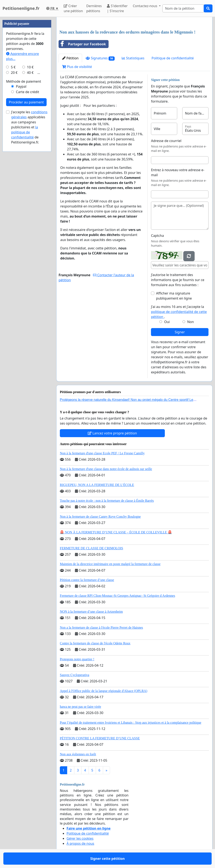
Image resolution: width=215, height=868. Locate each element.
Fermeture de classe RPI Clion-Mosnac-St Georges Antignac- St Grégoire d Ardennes (117, 596)
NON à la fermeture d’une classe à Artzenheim (91, 612)
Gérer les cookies (80, 838)
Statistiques (133, 58)
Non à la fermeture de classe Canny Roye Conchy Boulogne (100, 517)
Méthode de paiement (24, 81)
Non (190, 322)
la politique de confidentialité (25, 132)
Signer (180, 332)
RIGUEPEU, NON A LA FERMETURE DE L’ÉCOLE (97, 485)
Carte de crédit (28, 92)
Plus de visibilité (77, 67)
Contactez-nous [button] (145, 6)
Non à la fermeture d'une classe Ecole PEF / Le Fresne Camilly (102, 453)
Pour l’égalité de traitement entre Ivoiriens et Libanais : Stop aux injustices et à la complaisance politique (131, 723)
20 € (14, 73)
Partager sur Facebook (82, 44)
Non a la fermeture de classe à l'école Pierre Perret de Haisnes (101, 628)
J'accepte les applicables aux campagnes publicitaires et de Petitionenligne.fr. (29, 127)
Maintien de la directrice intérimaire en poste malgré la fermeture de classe (110, 564)
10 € (30, 67)
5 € (13, 67)
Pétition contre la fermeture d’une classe (87, 580)
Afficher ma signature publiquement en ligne (174, 296)
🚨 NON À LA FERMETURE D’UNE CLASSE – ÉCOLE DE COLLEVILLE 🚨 (116, 532)
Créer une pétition (73, 8)
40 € (30, 73)
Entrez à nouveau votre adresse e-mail (178, 172)
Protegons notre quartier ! (77, 659)
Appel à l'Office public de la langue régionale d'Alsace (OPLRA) (104, 691)
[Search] (183, 8)
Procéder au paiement (26, 102)
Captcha (157, 236)
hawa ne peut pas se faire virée (80, 707)
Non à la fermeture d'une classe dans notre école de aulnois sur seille (106, 469)
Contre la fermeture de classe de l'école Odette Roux (95, 643)
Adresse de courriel (166, 141)
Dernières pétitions (94, 8)
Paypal (21, 86)
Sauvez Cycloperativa (75, 675)
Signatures (100, 58)
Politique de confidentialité (173, 58)
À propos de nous (80, 843)
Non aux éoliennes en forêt (78, 754)
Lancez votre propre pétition (112, 433)
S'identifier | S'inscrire (117, 8)
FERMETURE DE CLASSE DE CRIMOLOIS (91, 548)
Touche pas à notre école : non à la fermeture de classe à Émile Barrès (107, 501)
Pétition (70, 58)
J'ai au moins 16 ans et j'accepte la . (179, 312)
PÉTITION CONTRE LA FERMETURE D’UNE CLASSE (100, 738)
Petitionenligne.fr (21, 8)
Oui (167, 322)
